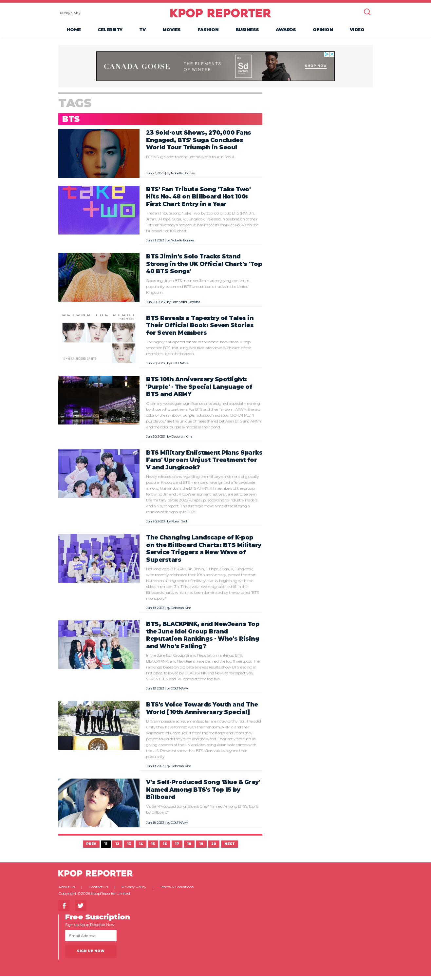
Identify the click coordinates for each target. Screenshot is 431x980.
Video (357, 31)
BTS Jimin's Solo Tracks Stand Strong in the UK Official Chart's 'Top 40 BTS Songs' (204, 268)
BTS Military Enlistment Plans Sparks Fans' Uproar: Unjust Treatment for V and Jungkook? (204, 463)
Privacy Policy (134, 891)
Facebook (64, 909)
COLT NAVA (180, 367)
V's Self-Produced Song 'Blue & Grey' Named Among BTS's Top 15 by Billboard (203, 793)
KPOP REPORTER (221, 15)
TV (142, 31)
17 (177, 848)
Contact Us (98, 891)
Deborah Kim (182, 440)
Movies (172, 31)
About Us (66, 891)
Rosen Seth (180, 525)
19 (201, 848)
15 (153, 848)
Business (247, 31)
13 (129, 848)
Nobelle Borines (183, 177)
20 (214, 848)
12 (117, 848)
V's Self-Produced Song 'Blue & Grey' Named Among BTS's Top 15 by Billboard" (202, 813)
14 (141, 848)
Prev (91, 848)
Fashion (208, 31)
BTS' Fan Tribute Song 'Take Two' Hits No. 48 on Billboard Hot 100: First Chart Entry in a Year (198, 200)
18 (189, 848)
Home (74, 31)
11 (106, 848)
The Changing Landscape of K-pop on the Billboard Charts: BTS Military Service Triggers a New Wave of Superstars (204, 552)
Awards (286, 31)
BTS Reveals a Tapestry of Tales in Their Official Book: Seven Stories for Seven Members (200, 329)
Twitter (81, 909)
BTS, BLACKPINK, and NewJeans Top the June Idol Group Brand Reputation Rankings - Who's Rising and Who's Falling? (203, 639)
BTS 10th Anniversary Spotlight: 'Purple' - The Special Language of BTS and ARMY (199, 390)
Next (230, 848)
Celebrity (110, 31)
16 (165, 848)
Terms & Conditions (177, 891)
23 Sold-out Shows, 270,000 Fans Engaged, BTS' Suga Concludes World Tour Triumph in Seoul (199, 144)
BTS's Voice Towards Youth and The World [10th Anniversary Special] (202, 712)
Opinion (323, 31)
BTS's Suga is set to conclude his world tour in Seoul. (190, 160)
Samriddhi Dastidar (186, 305)
